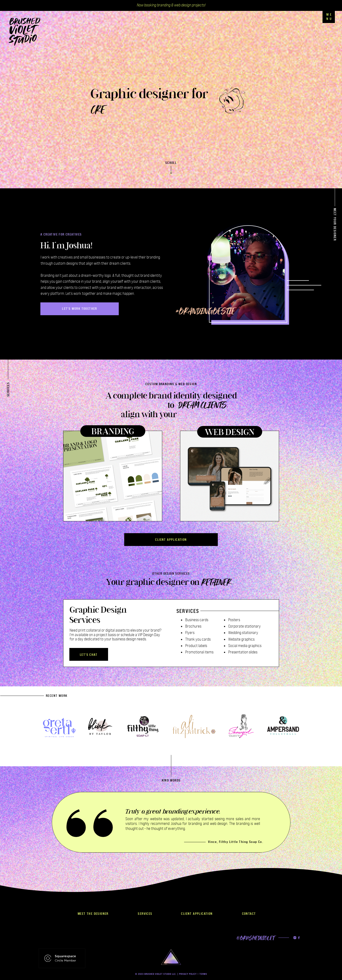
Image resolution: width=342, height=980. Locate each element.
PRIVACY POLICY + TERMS (193, 974)
